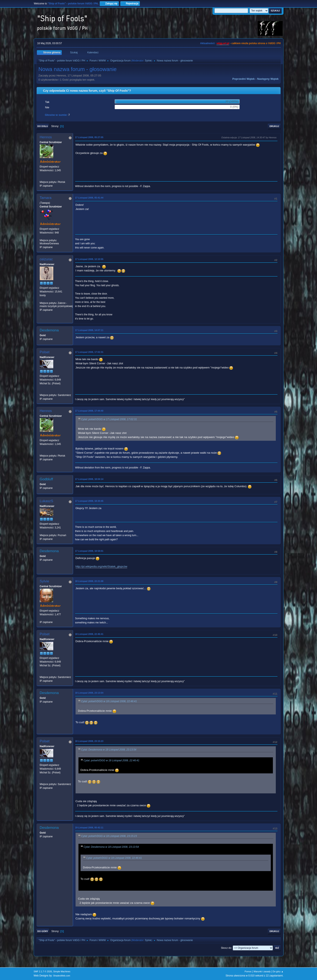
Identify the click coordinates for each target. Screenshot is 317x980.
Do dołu (43, 126)
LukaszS (47, 501)
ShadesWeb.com (62, 976)
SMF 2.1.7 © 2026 (43, 971)
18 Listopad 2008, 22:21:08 (89, 581)
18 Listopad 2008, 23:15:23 (89, 741)
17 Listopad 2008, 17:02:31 (89, 352)
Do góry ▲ (278, 971)
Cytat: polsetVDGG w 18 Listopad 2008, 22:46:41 (109, 701)
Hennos (46, 137)
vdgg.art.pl (223, 43)
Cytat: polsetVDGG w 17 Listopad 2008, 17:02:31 (109, 419)
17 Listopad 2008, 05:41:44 (89, 198)
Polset (45, 352)
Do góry (43, 931)
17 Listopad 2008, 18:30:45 (89, 501)
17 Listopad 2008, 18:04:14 (89, 479)
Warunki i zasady (262, 971)
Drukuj (274, 126)
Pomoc (248, 971)
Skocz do (226, 948)
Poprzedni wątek (243, 79)
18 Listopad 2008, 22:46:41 (89, 634)
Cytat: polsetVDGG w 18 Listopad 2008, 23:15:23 (109, 836)
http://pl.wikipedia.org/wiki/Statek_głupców (101, 566)
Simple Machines (62, 971)
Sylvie (148, 61)
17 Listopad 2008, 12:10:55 (89, 259)
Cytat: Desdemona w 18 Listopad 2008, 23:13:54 (109, 750)
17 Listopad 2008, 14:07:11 (89, 330)
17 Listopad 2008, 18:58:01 (89, 551)
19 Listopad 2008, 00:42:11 (89, 828)
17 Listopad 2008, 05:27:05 (89, 137)
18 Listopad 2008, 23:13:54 (89, 693)
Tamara (46, 198)
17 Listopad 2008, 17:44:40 (89, 411)
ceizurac (46, 259)
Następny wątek (268, 79)
